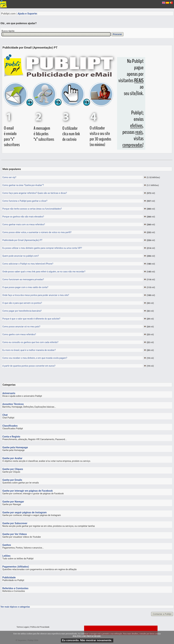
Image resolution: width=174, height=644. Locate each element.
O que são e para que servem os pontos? (22, 303)
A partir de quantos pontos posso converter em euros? (29, 366)
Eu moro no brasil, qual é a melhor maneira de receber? (29, 350)
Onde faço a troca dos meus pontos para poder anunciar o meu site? (36, 295)
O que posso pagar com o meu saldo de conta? (25, 287)
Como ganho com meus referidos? (19, 334)
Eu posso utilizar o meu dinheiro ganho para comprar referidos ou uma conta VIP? (42, 248)
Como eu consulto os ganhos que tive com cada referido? (30, 342)
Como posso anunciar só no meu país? (21, 327)
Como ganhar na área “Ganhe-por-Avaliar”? (23, 185)
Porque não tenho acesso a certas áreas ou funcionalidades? (32, 209)
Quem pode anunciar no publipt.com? (21, 256)
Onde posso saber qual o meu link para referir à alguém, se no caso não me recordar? (44, 272)
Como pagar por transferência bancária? (22, 311)
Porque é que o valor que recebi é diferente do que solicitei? (31, 319)
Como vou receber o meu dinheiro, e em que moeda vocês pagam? (35, 358)
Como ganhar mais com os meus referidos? (24, 224)
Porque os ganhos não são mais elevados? (23, 217)
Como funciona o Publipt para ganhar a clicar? (25, 201)
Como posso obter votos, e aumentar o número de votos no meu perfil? (37, 232)
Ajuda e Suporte (27, 14)
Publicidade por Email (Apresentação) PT (22, 240)
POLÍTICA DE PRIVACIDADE (87, 636)
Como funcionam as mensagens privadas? (23, 279)
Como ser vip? (9, 177)
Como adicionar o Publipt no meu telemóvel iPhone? (28, 264)
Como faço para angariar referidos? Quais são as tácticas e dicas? (35, 193)
